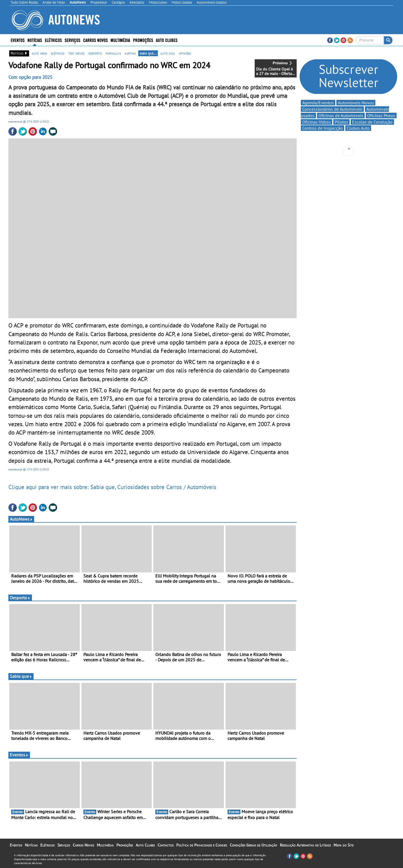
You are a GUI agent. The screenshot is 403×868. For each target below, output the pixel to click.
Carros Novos (95, 40)
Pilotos (341, 122)
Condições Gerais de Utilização (253, 845)
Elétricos (53, 40)
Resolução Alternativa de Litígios (305, 845)
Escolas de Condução (372, 122)
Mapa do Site (344, 845)
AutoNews (21, 519)
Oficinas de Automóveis (341, 115)
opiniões (185, 53)
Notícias (35, 40)
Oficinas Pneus (381, 115)
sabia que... (148, 53)
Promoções (143, 40)
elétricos (58, 53)
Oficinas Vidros (317, 122)
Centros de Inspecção (323, 128)
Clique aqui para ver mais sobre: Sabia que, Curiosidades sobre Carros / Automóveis (112, 487)
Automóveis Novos (356, 103)
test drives (76, 53)
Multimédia (120, 40)
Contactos (166, 845)
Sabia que (21, 676)
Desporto (20, 598)
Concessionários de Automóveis (332, 109)
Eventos (18, 40)
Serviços (72, 40)
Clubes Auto (358, 128)
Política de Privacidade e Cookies (202, 845)
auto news (39, 53)
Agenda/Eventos (318, 103)
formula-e (113, 53)
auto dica (168, 53)
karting (130, 53)
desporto (95, 53)
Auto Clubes (167, 40)
